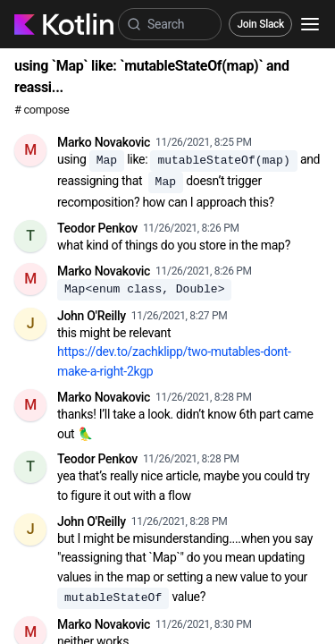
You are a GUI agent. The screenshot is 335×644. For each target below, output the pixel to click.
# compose (42, 110)
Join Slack (260, 24)
